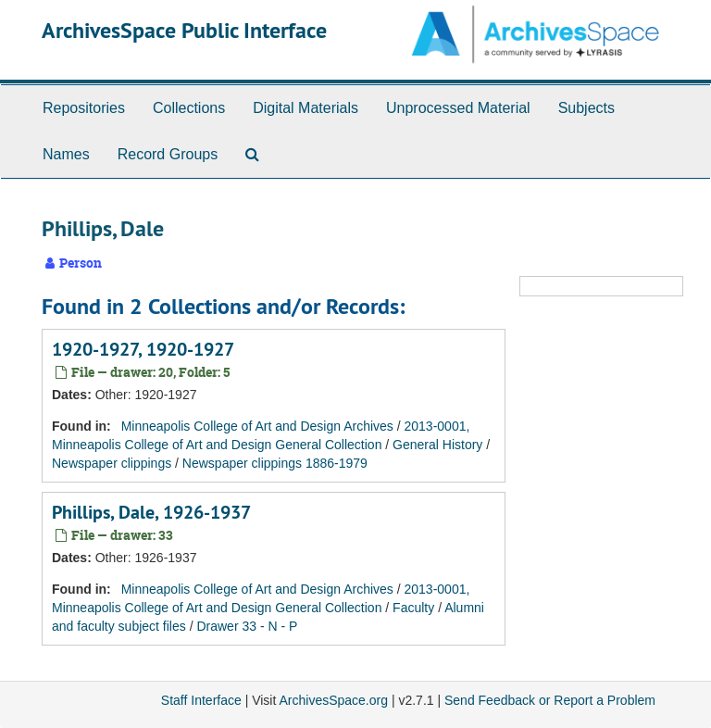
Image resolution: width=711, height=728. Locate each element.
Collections (189, 108)
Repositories (84, 108)
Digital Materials (306, 108)
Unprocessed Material (458, 108)
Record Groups (168, 154)
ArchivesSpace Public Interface (184, 30)
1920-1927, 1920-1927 (143, 349)
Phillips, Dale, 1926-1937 (151, 512)
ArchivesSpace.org (333, 700)
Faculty (413, 608)
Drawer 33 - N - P (247, 626)
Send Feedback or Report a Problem (550, 700)
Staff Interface (201, 700)
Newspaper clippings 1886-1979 (275, 463)
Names (66, 154)
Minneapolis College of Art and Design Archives (257, 426)
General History (437, 445)
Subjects (586, 108)
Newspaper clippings (112, 463)
